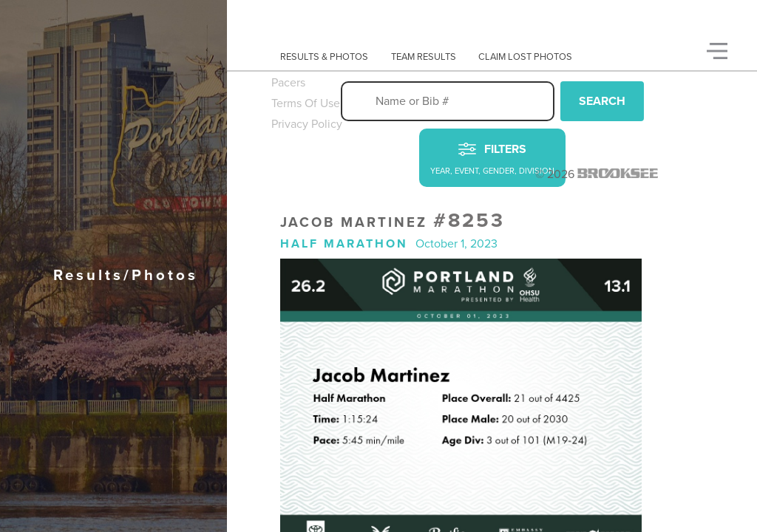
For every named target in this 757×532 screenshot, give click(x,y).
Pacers (288, 83)
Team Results (424, 57)
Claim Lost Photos (525, 57)
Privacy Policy (307, 124)
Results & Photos (324, 57)
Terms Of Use (306, 103)
